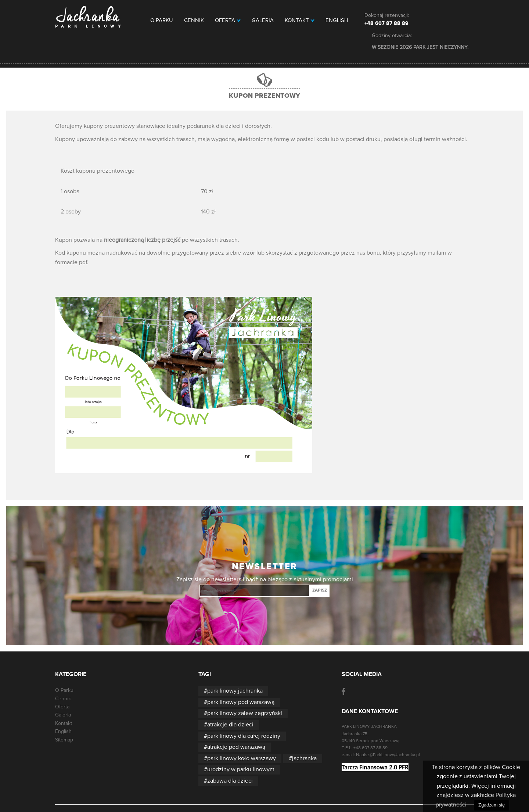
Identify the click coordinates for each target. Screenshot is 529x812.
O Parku (162, 20)
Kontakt (300, 20)
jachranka (304, 758)
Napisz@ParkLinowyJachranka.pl (388, 755)
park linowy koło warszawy (242, 758)
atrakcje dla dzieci (230, 725)
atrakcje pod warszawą (236, 747)
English (337, 20)
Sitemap (64, 740)
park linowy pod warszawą (241, 702)
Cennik (194, 20)
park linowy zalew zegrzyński (245, 713)
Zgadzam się (492, 805)
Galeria (263, 20)
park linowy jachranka (235, 691)
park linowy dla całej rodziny (244, 736)
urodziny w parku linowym (241, 769)
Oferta (228, 20)
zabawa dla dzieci (230, 781)
